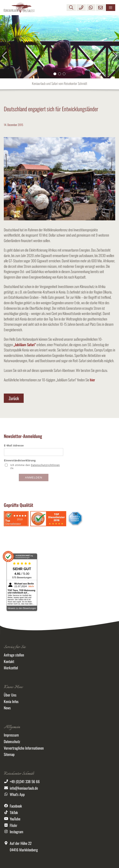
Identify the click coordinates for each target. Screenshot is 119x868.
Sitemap (9, 754)
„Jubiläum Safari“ (25, 345)
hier (92, 380)
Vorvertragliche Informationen (24, 748)
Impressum (11, 735)
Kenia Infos (11, 701)
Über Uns (10, 695)
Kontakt (9, 661)
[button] (55, 74)
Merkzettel (11, 668)
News (7, 708)
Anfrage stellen (14, 655)
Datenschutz (12, 741)
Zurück (14, 398)
